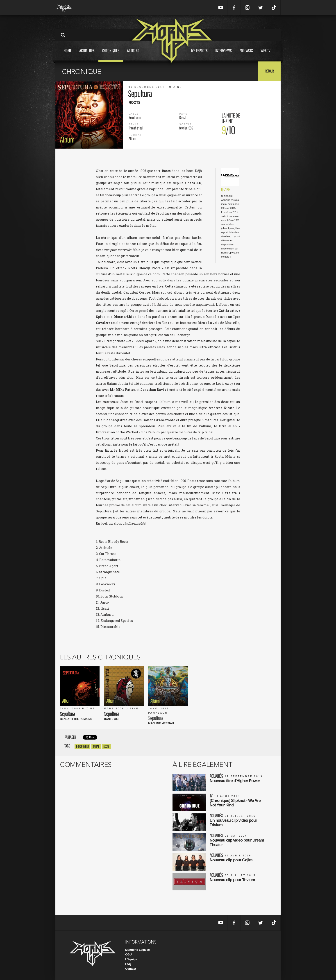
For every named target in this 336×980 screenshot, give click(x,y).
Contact (131, 969)
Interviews (224, 55)
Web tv (266, 55)
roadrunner (82, 746)
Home (68, 55)
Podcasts (246, 55)
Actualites (87, 55)
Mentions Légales (137, 950)
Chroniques (111, 55)
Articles (133, 55)
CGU (128, 954)
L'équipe (131, 959)
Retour (269, 71)
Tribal (96, 746)
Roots (106, 746)
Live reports (199, 55)
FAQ (128, 964)
